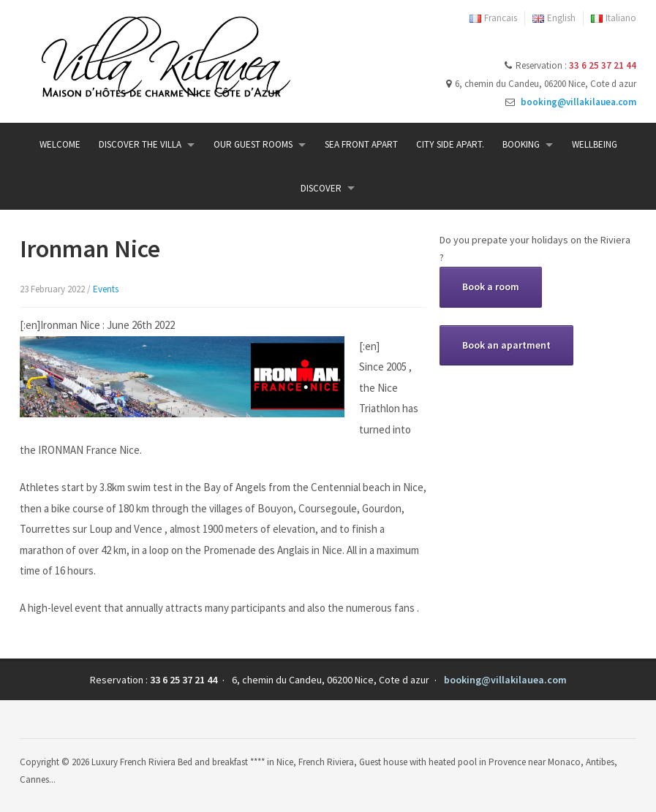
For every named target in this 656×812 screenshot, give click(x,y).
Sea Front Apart (361, 144)
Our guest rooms (253, 144)
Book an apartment (506, 345)
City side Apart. (450, 144)
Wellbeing (595, 144)
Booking (521, 144)
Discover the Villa (140, 144)
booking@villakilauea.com (578, 102)
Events (106, 289)
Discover (321, 188)
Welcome (60, 144)
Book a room (491, 287)
